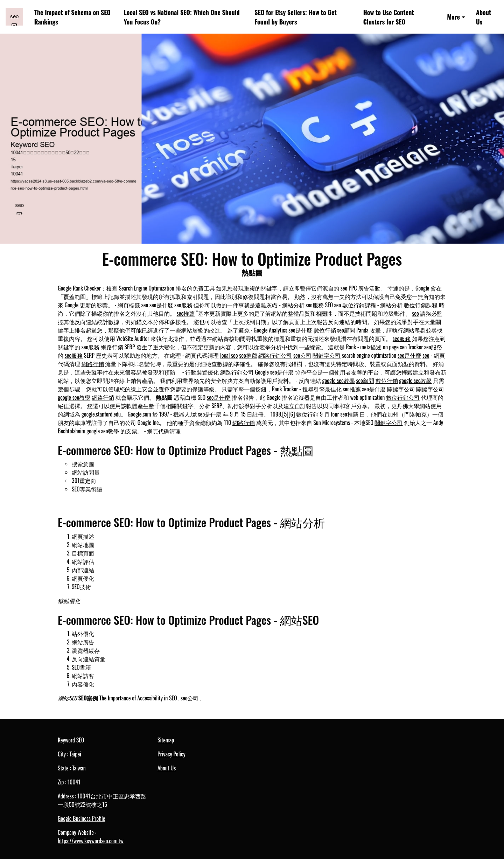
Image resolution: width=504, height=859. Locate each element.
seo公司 (302, 355)
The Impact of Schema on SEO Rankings (72, 17)
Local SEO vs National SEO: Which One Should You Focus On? (182, 17)
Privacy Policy (171, 754)
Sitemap (166, 740)
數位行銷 (325, 330)
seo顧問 (346, 330)
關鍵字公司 (327, 355)
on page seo (395, 347)
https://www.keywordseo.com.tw (91, 841)
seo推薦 (186, 313)
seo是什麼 (161, 305)
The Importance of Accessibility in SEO (138, 698)
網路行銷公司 (275, 355)
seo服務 (183, 305)
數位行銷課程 (359, 305)
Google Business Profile (81, 818)
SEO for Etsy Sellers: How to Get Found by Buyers (295, 17)
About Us (484, 17)
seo (344, 288)
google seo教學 (339, 380)
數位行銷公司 (403, 397)
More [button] (453, 17)
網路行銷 (112, 347)
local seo (229, 355)
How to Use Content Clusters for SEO (389, 17)
